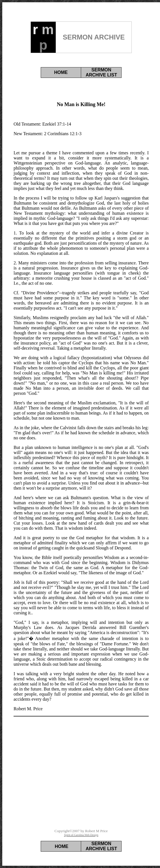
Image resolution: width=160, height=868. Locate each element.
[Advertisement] (81, 785)
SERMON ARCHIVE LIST (101, 72)
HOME (61, 72)
